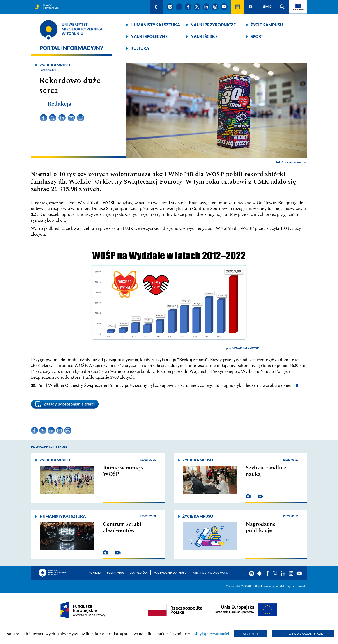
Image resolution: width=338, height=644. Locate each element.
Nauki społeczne (149, 36)
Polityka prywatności (170, 573)
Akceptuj (250, 634)
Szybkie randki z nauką (266, 471)
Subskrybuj (116, 573)
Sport (257, 36)
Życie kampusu (267, 25)
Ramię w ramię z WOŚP (123, 471)
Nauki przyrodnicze (213, 25)
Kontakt (95, 573)
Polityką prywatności (210, 634)
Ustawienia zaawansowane (303, 634)
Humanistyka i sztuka (155, 25)
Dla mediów (139, 573)
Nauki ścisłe (204, 36)
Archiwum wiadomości (211, 573)
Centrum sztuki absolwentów (122, 527)
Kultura (140, 48)
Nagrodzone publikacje (261, 527)
